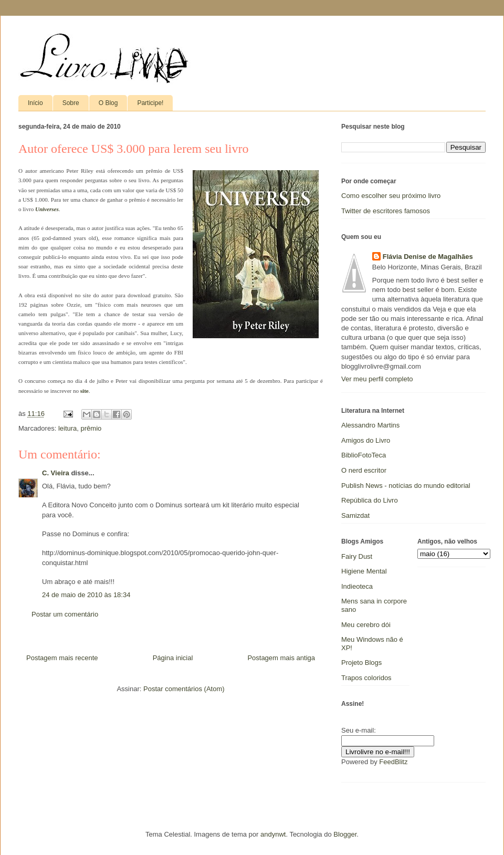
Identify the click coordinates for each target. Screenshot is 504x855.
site (85, 391)
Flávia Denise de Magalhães (428, 257)
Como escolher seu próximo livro (391, 196)
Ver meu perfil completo (377, 379)
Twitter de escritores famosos (386, 211)
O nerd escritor (364, 470)
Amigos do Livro (366, 440)
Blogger (345, 834)
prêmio (91, 428)
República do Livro (370, 500)
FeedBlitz (393, 762)
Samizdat (355, 515)
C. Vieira (56, 473)
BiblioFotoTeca (364, 455)
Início (35, 103)
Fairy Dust (357, 556)
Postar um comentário (65, 614)
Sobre (71, 103)
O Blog (108, 103)
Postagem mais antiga (281, 658)
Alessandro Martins (370, 425)
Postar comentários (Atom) (184, 689)
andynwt (273, 834)
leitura (67, 428)
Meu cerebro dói (366, 625)
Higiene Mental (364, 571)
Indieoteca (357, 586)
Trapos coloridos (366, 678)
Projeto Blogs (361, 663)
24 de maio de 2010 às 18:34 (86, 595)
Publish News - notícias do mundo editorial (406, 486)
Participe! (150, 103)
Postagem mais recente (62, 658)
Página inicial (173, 658)
